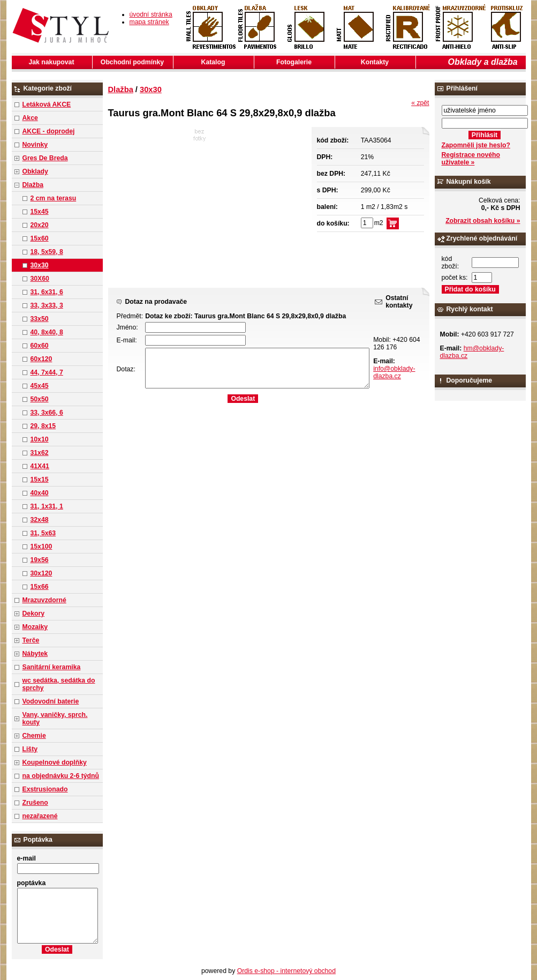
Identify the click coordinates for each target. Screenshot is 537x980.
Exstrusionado (45, 789)
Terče (31, 640)
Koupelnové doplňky (55, 762)
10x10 (40, 439)
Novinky (35, 145)
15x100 (41, 547)
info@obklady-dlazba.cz (394, 372)
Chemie (34, 736)
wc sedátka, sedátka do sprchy (59, 684)
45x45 (40, 386)
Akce (30, 118)
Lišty (30, 749)
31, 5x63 (43, 533)
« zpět (420, 103)
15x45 (40, 212)
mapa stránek (149, 22)
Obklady (35, 171)
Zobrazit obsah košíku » (483, 221)
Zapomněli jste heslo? (476, 145)
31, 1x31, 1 (47, 506)
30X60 (40, 279)
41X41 (40, 466)
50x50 (40, 399)
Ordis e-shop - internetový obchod (286, 971)
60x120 (41, 359)
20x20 (40, 225)
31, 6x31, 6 (47, 292)
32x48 (40, 520)
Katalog (213, 62)
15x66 (40, 587)
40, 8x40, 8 (47, 332)
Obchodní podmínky (132, 62)
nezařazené (40, 816)
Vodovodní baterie (51, 701)
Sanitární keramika (52, 667)
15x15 (40, 480)
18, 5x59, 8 (47, 252)
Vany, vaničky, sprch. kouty (55, 719)
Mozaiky (35, 627)
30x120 (41, 573)
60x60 (40, 346)
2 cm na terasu (54, 198)
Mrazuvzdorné (44, 600)
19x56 (40, 560)
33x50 (40, 319)
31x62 (40, 453)
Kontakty (375, 62)
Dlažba (33, 185)
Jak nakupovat (52, 62)
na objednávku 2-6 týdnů (61, 776)
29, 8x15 (43, 426)
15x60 (40, 238)
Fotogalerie (294, 62)
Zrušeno (35, 803)
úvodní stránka (151, 14)
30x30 (40, 265)
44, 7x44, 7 (47, 372)
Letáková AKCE (47, 104)
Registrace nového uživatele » (471, 159)
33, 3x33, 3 (47, 305)
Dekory (33, 614)
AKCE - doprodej (49, 131)
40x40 (40, 493)
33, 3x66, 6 (47, 413)
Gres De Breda (45, 158)
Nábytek (35, 654)
